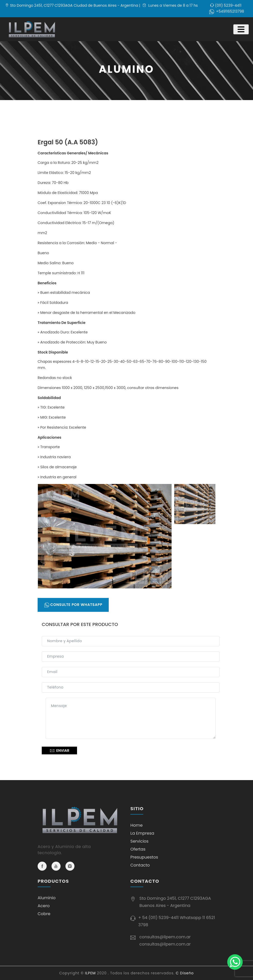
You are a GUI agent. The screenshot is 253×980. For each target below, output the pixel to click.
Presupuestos (144, 857)
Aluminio (47, 898)
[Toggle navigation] (241, 29)
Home (137, 825)
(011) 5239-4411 (228, 5)
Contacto (140, 865)
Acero (44, 906)
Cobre (44, 914)
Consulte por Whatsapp (73, 605)
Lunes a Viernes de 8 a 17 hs (170, 5)
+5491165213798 (230, 11)
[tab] (195, 535)
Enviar (59, 751)
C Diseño (185, 973)
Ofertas (138, 849)
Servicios (139, 841)
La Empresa (142, 833)
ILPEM (90, 973)
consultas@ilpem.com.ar (165, 937)
